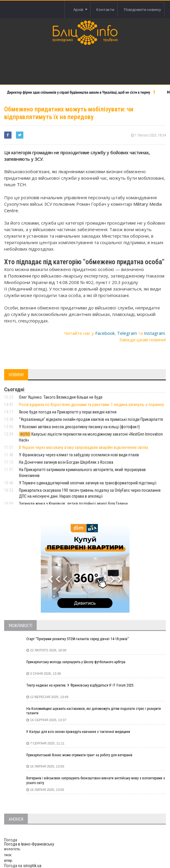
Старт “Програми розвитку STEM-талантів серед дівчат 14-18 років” (77, 639)
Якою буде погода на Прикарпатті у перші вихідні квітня (68, 412)
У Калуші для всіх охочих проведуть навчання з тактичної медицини (78, 732)
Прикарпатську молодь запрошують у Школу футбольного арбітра (76, 662)
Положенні (19, 276)
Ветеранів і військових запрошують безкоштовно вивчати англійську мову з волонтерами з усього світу (96, 781)
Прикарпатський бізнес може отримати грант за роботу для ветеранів (79, 755)
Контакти (105, 9)
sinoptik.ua (32, 866)
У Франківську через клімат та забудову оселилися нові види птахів (79, 455)
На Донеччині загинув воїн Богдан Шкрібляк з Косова (66, 462)
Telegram (127, 333)
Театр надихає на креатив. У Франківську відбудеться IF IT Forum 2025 (80, 685)
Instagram (154, 333)
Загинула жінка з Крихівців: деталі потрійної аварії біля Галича (73, 504)
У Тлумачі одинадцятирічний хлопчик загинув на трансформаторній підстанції (88, 483)
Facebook (105, 333)
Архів (80, 9)
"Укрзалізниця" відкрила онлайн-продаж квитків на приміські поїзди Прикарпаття (91, 419)
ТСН (21, 184)
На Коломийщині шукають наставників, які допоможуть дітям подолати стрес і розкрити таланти (94, 711)
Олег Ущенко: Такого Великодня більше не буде (61, 397)
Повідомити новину (143, 9)
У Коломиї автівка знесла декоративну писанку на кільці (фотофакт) (79, 427)
